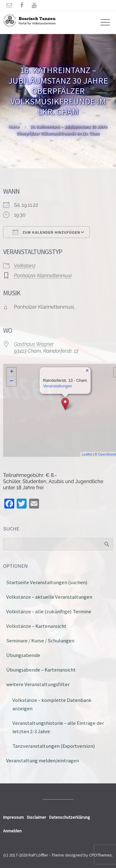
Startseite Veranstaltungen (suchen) (47, 582)
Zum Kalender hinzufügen (46, 232)
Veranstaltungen (58, 386)
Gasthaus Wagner (34, 344)
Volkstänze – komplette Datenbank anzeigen (52, 704)
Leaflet (87, 454)
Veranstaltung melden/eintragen (43, 760)
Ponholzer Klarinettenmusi (43, 276)
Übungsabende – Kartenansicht (41, 670)
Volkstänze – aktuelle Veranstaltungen (49, 597)
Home (14, 127)
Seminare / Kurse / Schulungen (40, 641)
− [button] (12, 381)
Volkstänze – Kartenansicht (36, 626)
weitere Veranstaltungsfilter (38, 684)
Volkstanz (25, 266)
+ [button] (12, 372)
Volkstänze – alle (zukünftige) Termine (49, 611)
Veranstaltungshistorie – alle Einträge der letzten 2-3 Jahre (58, 727)
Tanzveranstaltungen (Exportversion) (54, 746)
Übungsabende (23, 655)
